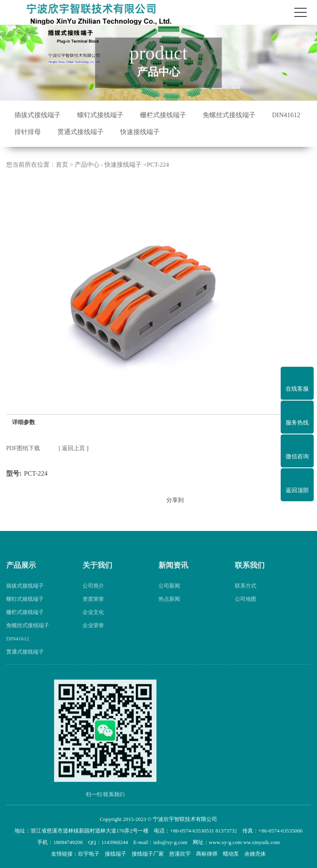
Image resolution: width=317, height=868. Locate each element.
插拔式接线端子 (38, 115)
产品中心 (87, 165)
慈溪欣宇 (180, 854)
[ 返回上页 (72, 448)
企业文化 (93, 621)
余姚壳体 (255, 854)
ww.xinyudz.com (261, 842)
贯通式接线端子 (80, 132)
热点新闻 (169, 607)
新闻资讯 (173, 574)
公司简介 (93, 594)
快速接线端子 (140, 132)
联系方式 (246, 594)
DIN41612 (286, 115)
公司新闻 (169, 594)
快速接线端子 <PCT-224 (137, 165)
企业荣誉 (93, 634)
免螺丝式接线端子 (229, 115)
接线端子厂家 (148, 854)
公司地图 (246, 607)
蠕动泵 (231, 854)
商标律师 (207, 854)
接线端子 (116, 854)
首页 (62, 165)
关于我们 (97, 574)
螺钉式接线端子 (100, 115)
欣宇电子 (89, 854)
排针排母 (28, 132)
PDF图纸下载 (23, 448)
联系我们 (250, 574)
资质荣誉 (93, 607)
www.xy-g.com (225, 842)
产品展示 (21, 574)
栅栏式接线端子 (163, 115)
